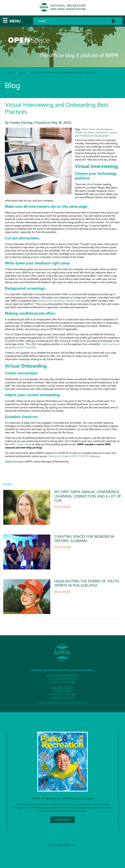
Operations (102, 132)
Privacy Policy (55, 703)
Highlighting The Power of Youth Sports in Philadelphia (87, 583)
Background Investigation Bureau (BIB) (59, 301)
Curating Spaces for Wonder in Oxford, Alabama (84, 539)
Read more (63, 507)
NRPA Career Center (21, 444)
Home (11, 72)
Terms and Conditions (76, 703)
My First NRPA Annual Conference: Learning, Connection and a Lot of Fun (88, 496)
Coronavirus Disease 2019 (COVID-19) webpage (74, 456)
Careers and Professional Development (96, 134)
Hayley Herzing (14, 462)
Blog (22, 72)
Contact (42, 703)
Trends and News (84, 132)
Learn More (62, 820)
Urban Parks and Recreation (97, 129)
